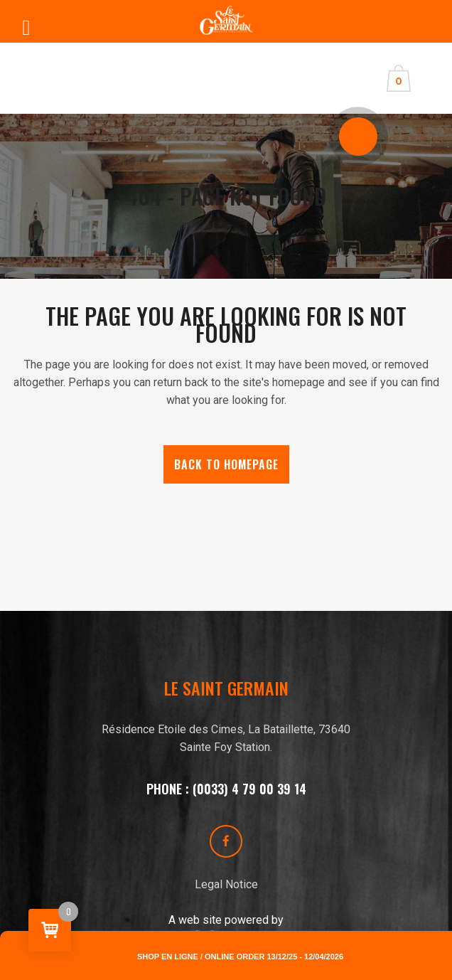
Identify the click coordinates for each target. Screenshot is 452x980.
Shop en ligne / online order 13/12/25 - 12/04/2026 (240, 957)
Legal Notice (226, 884)
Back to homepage (226, 464)
